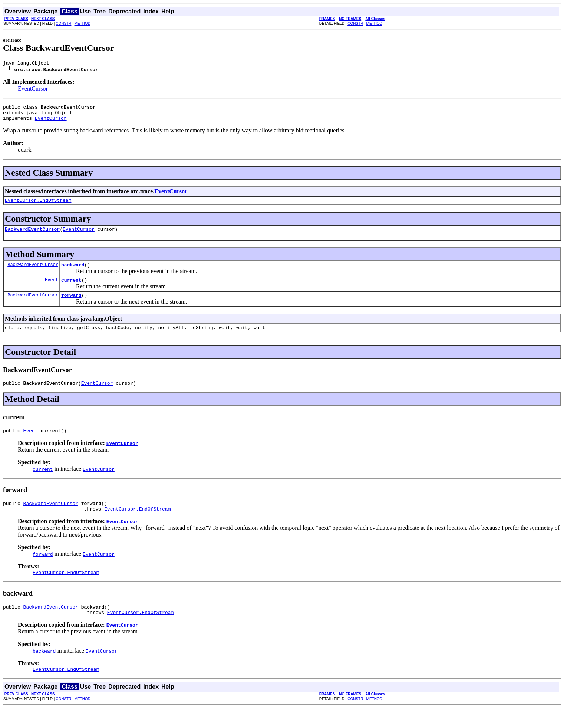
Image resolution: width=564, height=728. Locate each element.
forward (71, 305)
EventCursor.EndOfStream (38, 206)
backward (73, 272)
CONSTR (63, 24)
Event (52, 288)
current (71, 289)
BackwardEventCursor (32, 236)
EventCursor (33, 90)
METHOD (83, 24)
